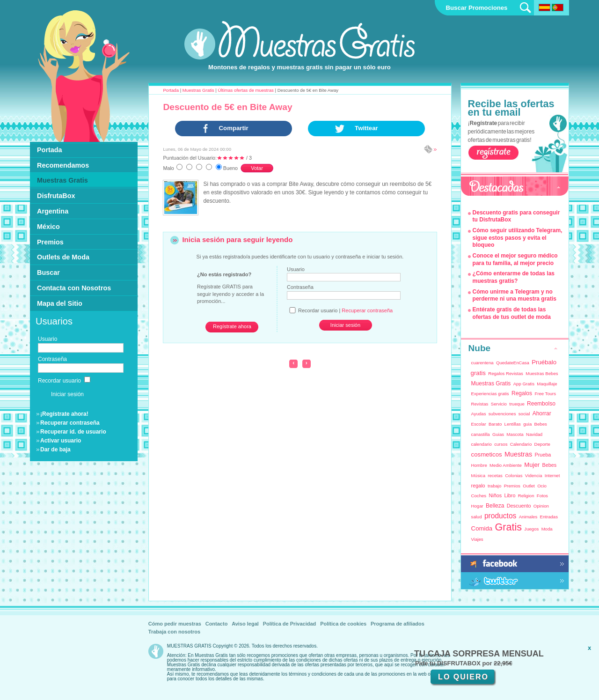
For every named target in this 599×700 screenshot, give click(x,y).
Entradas (549, 517)
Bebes (541, 424)
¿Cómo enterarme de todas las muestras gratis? (514, 277)
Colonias (514, 475)
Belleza (495, 506)
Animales (528, 517)
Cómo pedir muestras (175, 624)
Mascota (515, 434)
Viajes (477, 539)
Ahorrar (542, 413)
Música (478, 475)
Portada (171, 90)
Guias (498, 434)
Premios (512, 486)
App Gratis (524, 384)
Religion (526, 496)
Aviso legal (245, 624)
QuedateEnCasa (513, 363)
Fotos (542, 496)
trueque (517, 404)
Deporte (542, 444)
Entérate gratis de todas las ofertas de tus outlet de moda (512, 313)
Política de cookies (343, 624)
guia (527, 424)
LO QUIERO (463, 677)
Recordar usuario (64, 381)
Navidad (534, 434)
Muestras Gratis (198, 90)
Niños (495, 495)
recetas (495, 475)
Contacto (217, 624)
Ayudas (479, 414)
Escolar (479, 424)
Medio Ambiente (506, 465)
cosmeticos (487, 454)
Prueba (543, 455)
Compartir (234, 128)
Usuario (296, 269)
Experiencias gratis (490, 394)
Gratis (508, 527)
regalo (478, 486)
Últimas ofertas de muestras (245, 90)
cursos (501, 444)
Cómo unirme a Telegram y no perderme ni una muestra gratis (515, 295)
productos (500, 516)
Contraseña (300, 287)
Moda (547, 529)
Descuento (519, 506)
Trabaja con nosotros (174, 632)
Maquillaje (547, 384)
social (524, 414)
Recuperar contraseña (70, 423)
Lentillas (513, 424)
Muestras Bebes (542, 373)
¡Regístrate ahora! (64, 414)
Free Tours (545, 394)
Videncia (534, 475)
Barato (495, 424)
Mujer (532, 465)
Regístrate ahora (232, 326)
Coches (479, 496)
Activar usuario (61, 441)
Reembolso (541, 404)
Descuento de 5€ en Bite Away (227, 107)
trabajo (494, 486)
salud (477, 517)
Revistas (480, 404)
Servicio (499, 404)
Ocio (542, 486)
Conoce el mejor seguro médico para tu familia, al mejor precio (515, 259)
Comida (482, 528)
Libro (510, 495)
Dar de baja (55, 449)
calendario (482, 444)
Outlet (529, 486)
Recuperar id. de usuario (73, 432)
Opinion (541, 506)
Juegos (531, 529)
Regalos (522, 393)
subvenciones (502, 414)
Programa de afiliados (398, 624)
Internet (552, 475)
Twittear (366, 128)
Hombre (479, 465)
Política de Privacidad (290, 624)
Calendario (521, 444)
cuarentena (482, 363)
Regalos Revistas (506, 373)
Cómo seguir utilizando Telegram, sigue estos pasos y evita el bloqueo (518, 238)
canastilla (481, 434)
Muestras (518, 454)
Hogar (477, 506)
